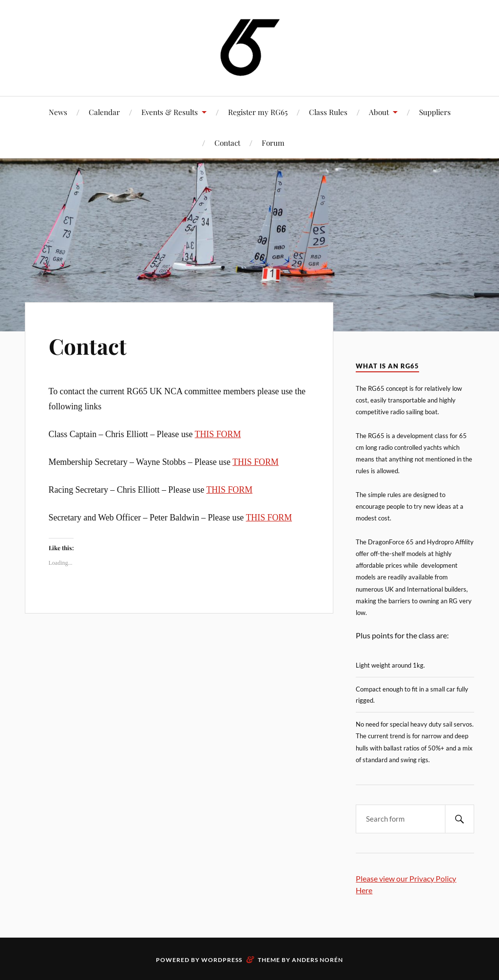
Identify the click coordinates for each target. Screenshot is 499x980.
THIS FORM (218, 434)
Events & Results (170, 112)
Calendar (104, 112)
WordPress (222, 960)
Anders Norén (317, 960)
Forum (273, 143)
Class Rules (328, 112)
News (58, 112)
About (379, 112)
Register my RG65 (258, 112)
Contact (227, 143)
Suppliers (435, 112)
